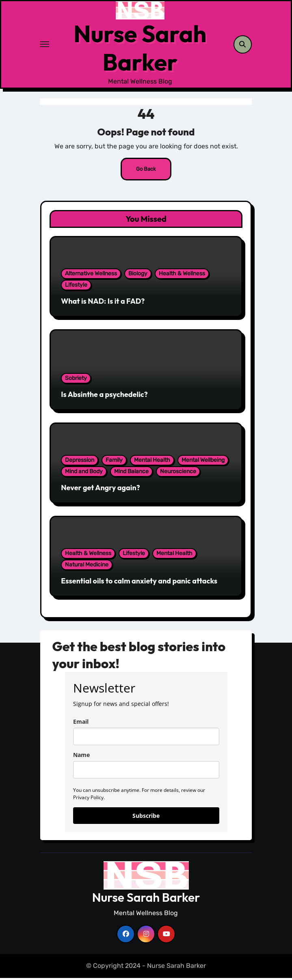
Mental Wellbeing (203, 462)
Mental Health (152, 462)
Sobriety (76, 380)
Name (81, 757)
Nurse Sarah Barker (140, 49)
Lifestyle (76, 287)
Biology (138, 276)
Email (81, 724)
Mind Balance (131, 473)
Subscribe (146, 818)
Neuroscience (178, 473)
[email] (146, 739)
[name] (146, 772)
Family (114, 462)
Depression (80, 462)
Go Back (146, 170)
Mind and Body (84, 473)
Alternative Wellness (91, 276)
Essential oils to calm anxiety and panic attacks (139, 583)
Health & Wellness (182, 276)
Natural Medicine (87, 567)
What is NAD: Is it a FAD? (103, 303)
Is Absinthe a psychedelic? (104, 396)
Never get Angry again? (101, 490)
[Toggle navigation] (45, 45)
